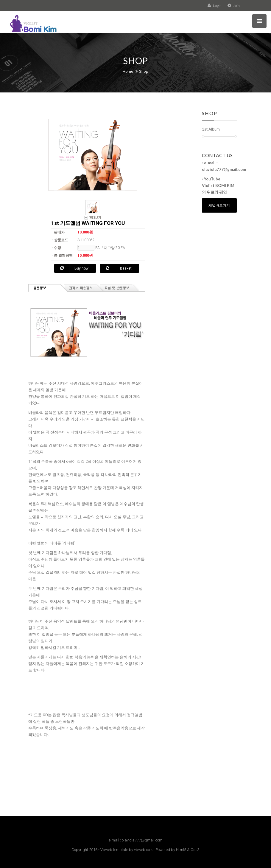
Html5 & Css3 (188, 850)
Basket (119, 268)
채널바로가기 (219, 205)
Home (128, 71)
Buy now (74, 268)
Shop (144, 71)
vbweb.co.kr (144, 850)
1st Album (211, 129)
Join (234, 6)
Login (215, 6)
